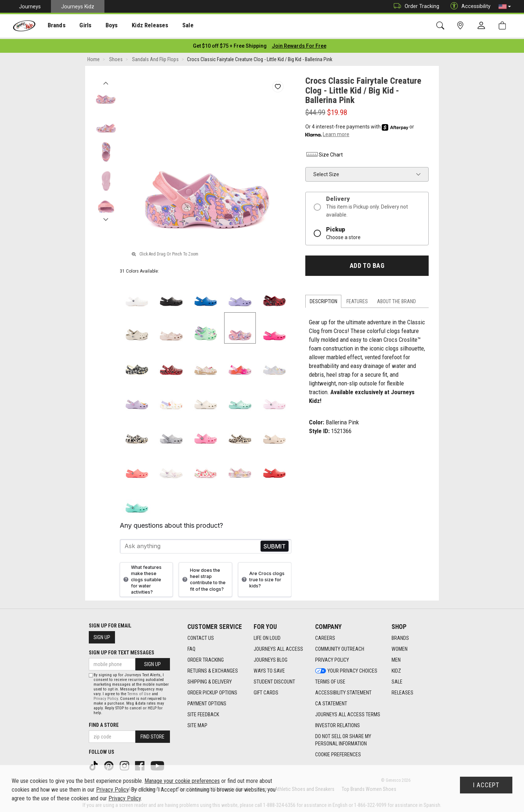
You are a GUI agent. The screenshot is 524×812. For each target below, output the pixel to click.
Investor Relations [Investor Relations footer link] (338, 723)
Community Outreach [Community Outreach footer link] (340, 647)
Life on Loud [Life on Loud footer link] (267, 636)
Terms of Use (139, 692)
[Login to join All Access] (230, 44)
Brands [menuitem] (53, 26)
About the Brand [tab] (396, 300)
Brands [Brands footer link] (400, 636)
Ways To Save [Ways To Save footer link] (269, 669)
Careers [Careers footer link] (325, 636)
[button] (505, 7)
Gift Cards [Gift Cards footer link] (266, 690)
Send (275, 544)
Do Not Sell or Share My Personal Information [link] (343, 738)
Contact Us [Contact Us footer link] (201, 636)
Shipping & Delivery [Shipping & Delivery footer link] (210, 680)
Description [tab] (323, 300)
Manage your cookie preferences (182, 781)
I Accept (486, 785)
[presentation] (53, 26)
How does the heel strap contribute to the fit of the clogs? (203, 578)
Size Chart (324, 153)
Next (106, 216)
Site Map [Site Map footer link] (197, 723)
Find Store (152, 735)
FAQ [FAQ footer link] (191, 647)
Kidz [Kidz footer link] (396, 669)
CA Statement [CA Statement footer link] (331, 701)
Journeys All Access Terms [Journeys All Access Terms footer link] (348, 712)
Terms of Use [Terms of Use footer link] (330, 680)
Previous (106, 79)
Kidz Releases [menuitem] (139, 26)
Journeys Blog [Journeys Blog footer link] (271, 658)
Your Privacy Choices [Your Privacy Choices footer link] (346, 669)
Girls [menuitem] (79, 26)
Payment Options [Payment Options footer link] (207, 701)
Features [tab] (357, 300)
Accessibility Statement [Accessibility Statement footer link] (343, 690)
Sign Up (102, 635)
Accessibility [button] (469, 6)
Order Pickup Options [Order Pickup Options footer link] (212, 690)
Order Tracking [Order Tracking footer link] (206, 658)
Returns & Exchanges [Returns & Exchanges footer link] (213, 669)
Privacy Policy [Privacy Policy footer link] (332, 658)
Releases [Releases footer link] (402, 690)
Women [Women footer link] (400, 647)
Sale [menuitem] (174, 26)
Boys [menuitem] (103, 26)
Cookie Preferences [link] (338, 752)
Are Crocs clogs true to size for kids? (262, 577)
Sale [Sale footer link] (397, 680)
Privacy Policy (106, 697)
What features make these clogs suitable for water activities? (142, 578)
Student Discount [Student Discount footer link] (274, 680)
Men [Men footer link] (396, 658)
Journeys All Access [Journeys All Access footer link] (278, 647)
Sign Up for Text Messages (122, 651)
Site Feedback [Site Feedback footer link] (203, 712)
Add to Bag (367, 264)
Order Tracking (415, 6)
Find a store (104, 723)
